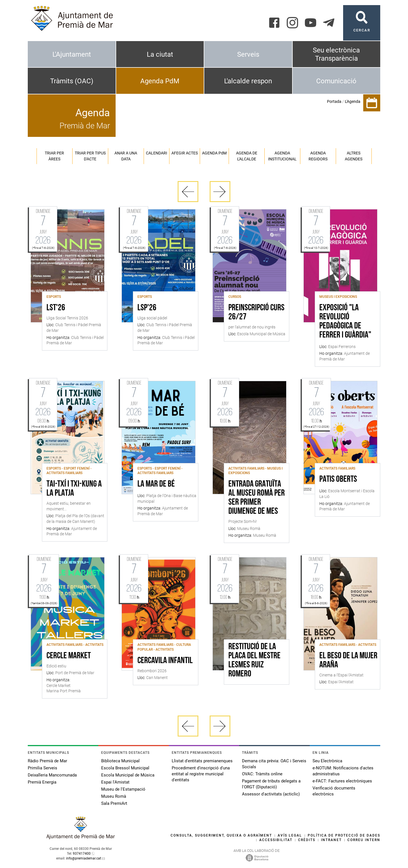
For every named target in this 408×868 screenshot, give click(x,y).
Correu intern (364, 840)
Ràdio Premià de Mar (47, 761)
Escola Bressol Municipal (125, 768)
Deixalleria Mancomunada (52, 775)
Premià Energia (42, 782)
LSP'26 (147, 308)
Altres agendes (354, 156)
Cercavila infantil (165, 661)
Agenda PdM (160, 81)
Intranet (331, 840)
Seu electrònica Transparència (336, 54)
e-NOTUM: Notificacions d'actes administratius (343, 771)
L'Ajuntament (72, 54)
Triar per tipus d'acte (90, 156)
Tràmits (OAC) (72, 81)
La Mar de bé (156, 484)
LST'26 (56, 308)
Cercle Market (69, 656)
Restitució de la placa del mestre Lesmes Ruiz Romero (254, 661)
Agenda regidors (318, 156)
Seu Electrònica (327, 761)
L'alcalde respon (248, 81)
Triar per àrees (54, 156)
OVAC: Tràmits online (262, 774)
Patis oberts (338, 479)
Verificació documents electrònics (334, 791)
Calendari (157, 153)
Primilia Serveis (42, 768)
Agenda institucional (282, 156)
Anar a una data (126, 156)
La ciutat (160, 54)
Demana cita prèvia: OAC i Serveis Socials (274, 764)
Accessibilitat (276, 840)
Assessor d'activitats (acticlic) (271, 794)
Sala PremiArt (114, 803)
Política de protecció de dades (344, 835)
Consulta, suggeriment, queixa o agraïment (221, 835)
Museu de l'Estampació (123, 789)
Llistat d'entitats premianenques (202, 761)
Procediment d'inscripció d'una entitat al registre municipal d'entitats (201, 774)
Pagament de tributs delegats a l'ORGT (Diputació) (271, 784)
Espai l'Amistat (115, 782)
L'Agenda (353, 101)
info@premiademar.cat (84, 858)
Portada (334, 101)
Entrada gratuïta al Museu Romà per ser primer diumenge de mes (257, 498)
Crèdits (307, 840)
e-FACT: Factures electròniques (342, 781)
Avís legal (290, 835)
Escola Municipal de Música (128, 775)
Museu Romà (114, 796)
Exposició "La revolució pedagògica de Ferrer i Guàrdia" (345, 322)
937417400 (82, 854)
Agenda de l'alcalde (247, 156)
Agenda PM (214, 153)
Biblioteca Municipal (120, 761)
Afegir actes (185, 153)
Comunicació (336, 81)
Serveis (248, 54)
